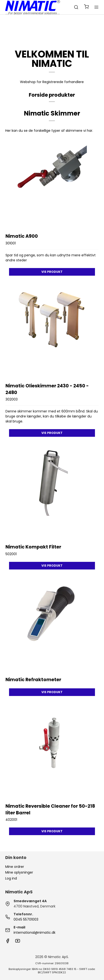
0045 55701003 (26, 919)
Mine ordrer (15, 867)
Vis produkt (52, 272)
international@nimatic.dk (35, 933)
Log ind (11, 878)
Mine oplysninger (19, 872)
